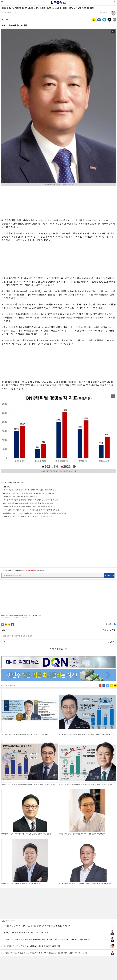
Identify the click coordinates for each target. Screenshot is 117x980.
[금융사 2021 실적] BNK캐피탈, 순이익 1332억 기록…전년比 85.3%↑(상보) (28, 517)
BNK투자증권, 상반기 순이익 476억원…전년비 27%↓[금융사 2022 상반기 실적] (30, 490)
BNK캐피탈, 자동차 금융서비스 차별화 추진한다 (20, 497)
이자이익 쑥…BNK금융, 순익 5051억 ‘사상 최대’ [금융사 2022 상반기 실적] (29, 493)
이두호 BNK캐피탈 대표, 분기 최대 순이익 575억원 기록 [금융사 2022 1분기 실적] (31, 500)
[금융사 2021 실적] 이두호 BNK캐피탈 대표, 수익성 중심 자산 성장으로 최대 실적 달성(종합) (35, 513)
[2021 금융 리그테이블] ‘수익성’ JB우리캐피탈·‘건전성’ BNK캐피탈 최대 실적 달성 (31, 510)
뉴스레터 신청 (109, 575)
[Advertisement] (58, 202)
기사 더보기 (13, 680)
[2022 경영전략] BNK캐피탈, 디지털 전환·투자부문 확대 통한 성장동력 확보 (29, 503)
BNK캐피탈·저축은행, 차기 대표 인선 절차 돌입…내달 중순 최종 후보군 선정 (30, 507)
